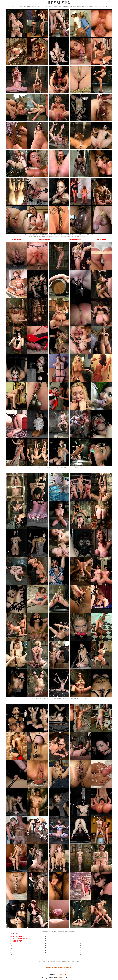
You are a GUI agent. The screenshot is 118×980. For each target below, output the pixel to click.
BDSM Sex (60, 978)
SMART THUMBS (63, 979)
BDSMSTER (102, 240)
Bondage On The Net (73, 240)
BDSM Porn (16, 240)
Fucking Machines (52, 967)
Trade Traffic (63, 974)
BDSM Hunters (45, 240)
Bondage (60, 967)
